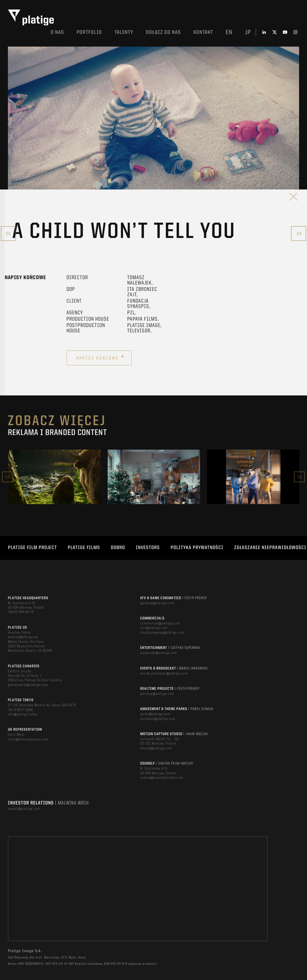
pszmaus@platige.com (158, 719)
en (229, 33)
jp (248, 33)
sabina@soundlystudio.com (162, 778)
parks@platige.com (155, 714)
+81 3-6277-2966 (20, 710)
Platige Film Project (32, 548)
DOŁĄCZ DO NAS (163, 32)
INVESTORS (148, 548)
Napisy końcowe (101, 357)
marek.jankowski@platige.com (164, 674)
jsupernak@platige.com (159, 653)
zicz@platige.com (154, 628)
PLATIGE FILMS (84, 548)
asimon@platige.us (23, 637)
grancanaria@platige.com (28, 685)
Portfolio (89, 32)
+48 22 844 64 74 (21, 612)
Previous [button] (8, 477)
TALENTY (124, 32)
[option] (54, 477)
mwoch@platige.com (24, 809)
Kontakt (203, 32)
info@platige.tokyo (23, 714)
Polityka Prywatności (197, 548)
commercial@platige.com (160, 624)
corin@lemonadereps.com (28, 740)
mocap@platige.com (156, 748)
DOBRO (118, 548)
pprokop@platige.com (157, 603)
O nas (57, 32)
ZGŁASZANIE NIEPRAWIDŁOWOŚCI (270, 548)
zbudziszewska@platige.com (163, 633)
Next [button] (299, 477)
